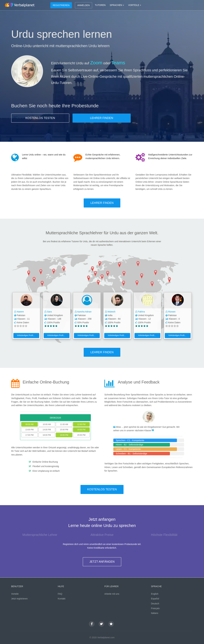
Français (155, 608)
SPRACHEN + (117, 5)
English (155, 594)
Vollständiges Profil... (24, 335)
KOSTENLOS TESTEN (40, 118)
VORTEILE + (135, 5)
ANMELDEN (84, 5)
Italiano (155, 613)
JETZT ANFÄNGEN (102, 562)
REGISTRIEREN (61, 5)
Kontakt (62, 599)
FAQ (60, 594)
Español (155, 599)
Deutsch (155, 604)
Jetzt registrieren (19, 599)
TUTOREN (100, 5)
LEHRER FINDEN (102, 118)
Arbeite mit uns (112, 594)
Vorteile (15, 594)
